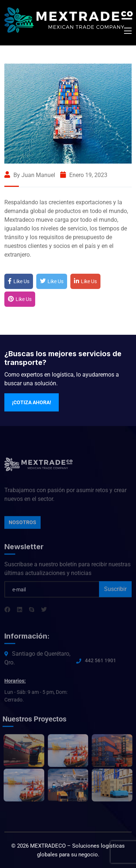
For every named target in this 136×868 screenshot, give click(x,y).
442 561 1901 (100, 662)
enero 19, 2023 (84, 175)
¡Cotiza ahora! (32, 402)
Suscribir (115, 590)
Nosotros (22, 524)
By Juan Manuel (30, 175)
